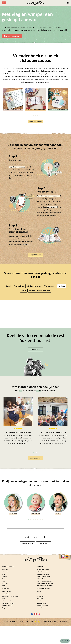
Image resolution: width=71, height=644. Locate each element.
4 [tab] (37, 159)
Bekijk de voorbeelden (35, 165)
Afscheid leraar (19, 330)
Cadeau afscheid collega (43, 619)
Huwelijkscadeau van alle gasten (45, 631)
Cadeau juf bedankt (42, 626)
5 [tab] (39, 159)
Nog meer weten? (36, 298)
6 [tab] (37, 567)
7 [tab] (39, 567)
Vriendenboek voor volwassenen (45, 633)
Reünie (24, 334)
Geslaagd (62, 330)
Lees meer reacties (36, 506)
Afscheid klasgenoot (34, 330)
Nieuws (39, 641)
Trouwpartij (13, 561)
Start (4, 3)
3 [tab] (36, 159)
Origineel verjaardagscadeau (44, 628)
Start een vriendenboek (12, 36)
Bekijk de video (35, 397)
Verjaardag (5, 631)
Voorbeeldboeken (6, 639)
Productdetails (6, 641)
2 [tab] (34, 159)
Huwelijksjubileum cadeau (43, 624)
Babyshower (36, 561)
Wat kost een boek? (27, 591)
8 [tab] (41, 567)
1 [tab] (32, 159)
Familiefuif (5, 624)
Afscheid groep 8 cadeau (43, 617)
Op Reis (58, 561)
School (9, 330)
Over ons (39, 639)
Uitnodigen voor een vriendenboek (48, 240)
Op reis (4, 622)
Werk (3, 626)
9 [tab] (43, 567)
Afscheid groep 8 (50, 330)
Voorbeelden (44, 591)
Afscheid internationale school (40, 334)
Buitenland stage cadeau (43, 622)
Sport (3, 633)
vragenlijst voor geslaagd (17, 211)
